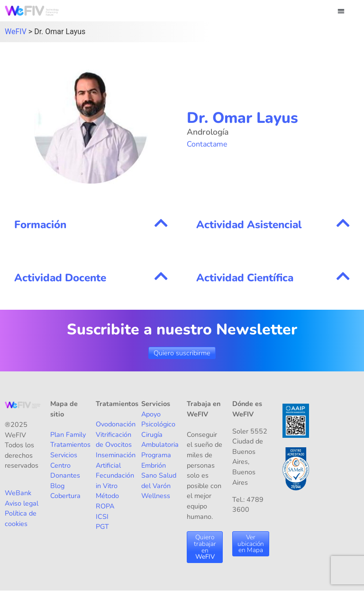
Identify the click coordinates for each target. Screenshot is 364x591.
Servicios (64, 455)
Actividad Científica (245, 278)
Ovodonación (116, 424)
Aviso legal (22, 503)
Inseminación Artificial (116, 460)
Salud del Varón (159, 480)
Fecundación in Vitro (115, 480)
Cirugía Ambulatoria (160, 440)
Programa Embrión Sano (156, 465)
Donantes (65, 475)
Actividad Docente (60, 278)
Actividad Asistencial (249, 225)
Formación (40, 225)
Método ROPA (107, 501)
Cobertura (65, 496)
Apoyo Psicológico (158, 419)
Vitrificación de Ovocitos (114, 440)
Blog (57, 486)
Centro (60, 465)
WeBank (18, 493)
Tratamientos (70, 444)
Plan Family (68, 434)
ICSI (102, 517)
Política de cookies (21, 518)
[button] (341, 11)
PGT (102, 526)
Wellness (156, 496)
